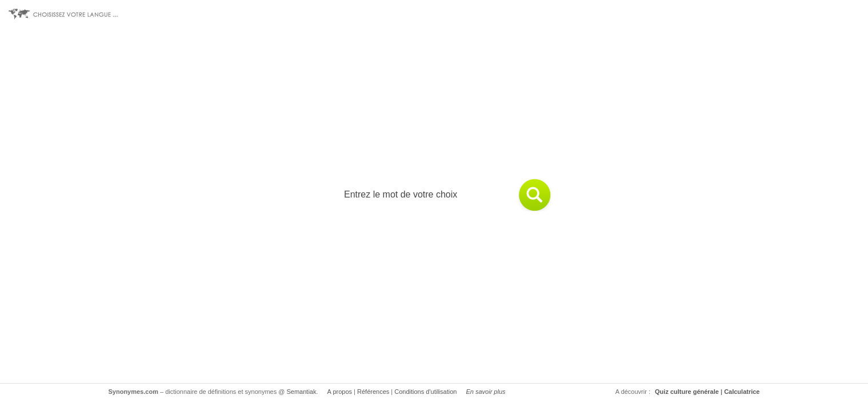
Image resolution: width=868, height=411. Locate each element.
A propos (340, 392)
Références (373, 392)
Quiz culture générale (687, 392)
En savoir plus (485, 392)
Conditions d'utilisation (425, 392)
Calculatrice (742, 392)
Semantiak (302, 392)
